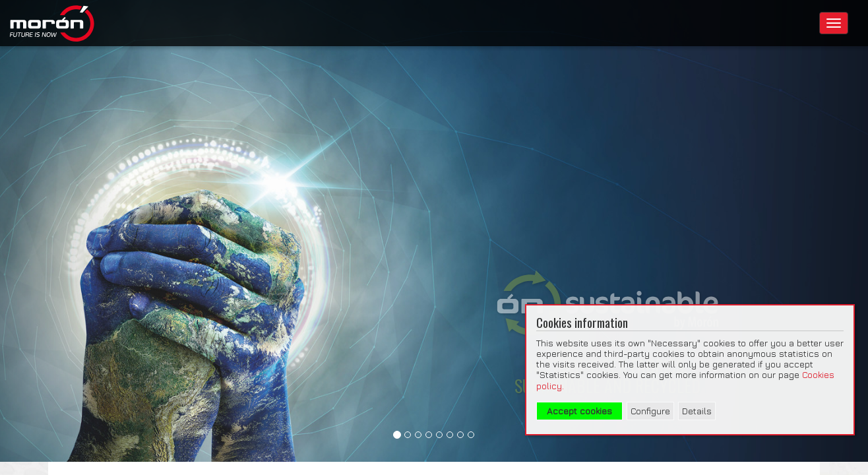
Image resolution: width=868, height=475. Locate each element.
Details (697, 411)
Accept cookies (579, 411)
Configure (650, 411)
